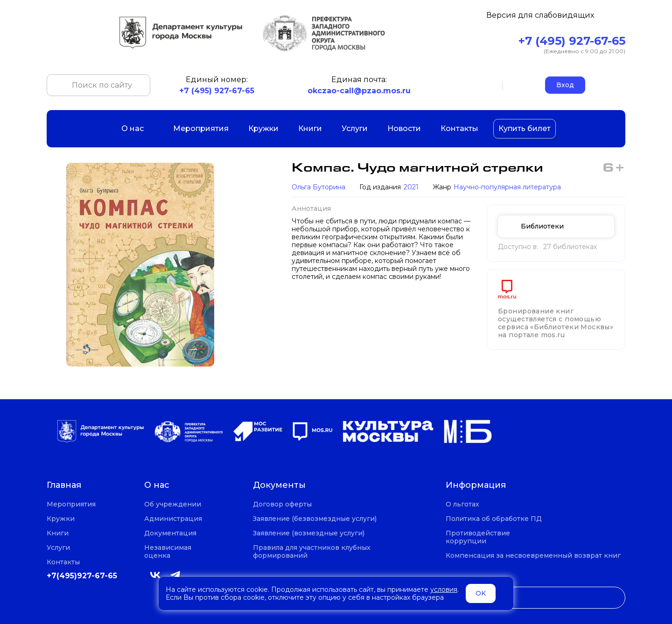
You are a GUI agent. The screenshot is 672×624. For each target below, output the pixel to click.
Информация (476, 485)
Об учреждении (173, 504)
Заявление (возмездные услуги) (309, 533)
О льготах (462, 504)
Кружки (263, 128)
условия (444, 589)
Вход (565, 85)
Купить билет (525, 128)
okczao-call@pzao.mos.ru (359, 91)
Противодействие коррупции (478, 537)
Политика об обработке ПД (494, 519)
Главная (64, 485)
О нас (137, 128)
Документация (170, 533)
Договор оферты (282, 504)
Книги (310, 128)
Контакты (459, 128)
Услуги (355, 128)
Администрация (173, 519)
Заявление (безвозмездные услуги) (315, 519)
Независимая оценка (168, 552)
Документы (279, 485)
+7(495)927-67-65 (82, 576)
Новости (404, 128)
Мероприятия (201, 128)
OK (481, 593)
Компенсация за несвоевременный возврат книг (533, 556)
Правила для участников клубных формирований (312, 552)
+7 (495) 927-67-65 (572, 41)
